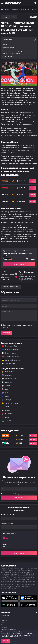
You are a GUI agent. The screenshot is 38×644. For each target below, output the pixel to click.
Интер (5, 396)
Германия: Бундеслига (10, 360)
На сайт (33, 181)
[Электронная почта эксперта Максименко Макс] (16, 277)
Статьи (3, 623)
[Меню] (2, 3)
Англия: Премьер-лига (10, 357)
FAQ (2, 625)
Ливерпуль (7, 382)
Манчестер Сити (9, 379)
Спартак (6, 410)
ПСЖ (5, 389)
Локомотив (7, 414)
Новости (4, 627)
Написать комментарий (11, 287)
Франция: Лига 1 (8, 364)
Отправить (6, 332)
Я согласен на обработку (18, 326)
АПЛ (14, 17)
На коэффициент (7, 523)
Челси (5, 393)
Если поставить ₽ (8, 515)
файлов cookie (13, 637)
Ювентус (6, 400)
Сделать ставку (19, 264)
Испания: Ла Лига (9, 346)
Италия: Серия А (8, 353)
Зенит (5, 407)
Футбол (5, 17)
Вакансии (4, 620)
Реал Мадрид (8, 372)
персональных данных (27, 494)
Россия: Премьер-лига (10, 350)
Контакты (4, 618)
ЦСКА (5, 417)
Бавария (6, 386)
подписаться (19, 498)
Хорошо (6, 641)
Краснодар (7, 421)
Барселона (7, 375)
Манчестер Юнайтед (10, 403)
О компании (5, 616)
